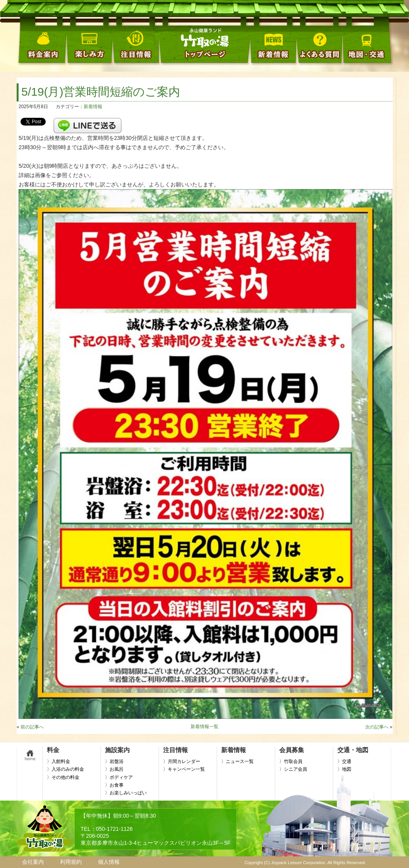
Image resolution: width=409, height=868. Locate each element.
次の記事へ (377, 727)
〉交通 (344, 761)
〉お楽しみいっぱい (126, 793)
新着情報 (93, 107)
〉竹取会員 (291, 761)
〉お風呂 (114, 769)
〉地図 (344, 769)
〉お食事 (114, 785)
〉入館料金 (58, 761)
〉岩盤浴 (114, 761)
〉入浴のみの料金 (65, 769)
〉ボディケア (119, 777)
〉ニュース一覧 (237, 761)
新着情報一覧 (204, 727)
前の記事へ (32, 727)
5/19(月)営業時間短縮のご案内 (101, 92)
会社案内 (33, 862)
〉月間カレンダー (182, 761)
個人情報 (109, 862)
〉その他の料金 (63, 777)
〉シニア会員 (293, 769)
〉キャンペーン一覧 (184, 769)
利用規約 (71, 862)
